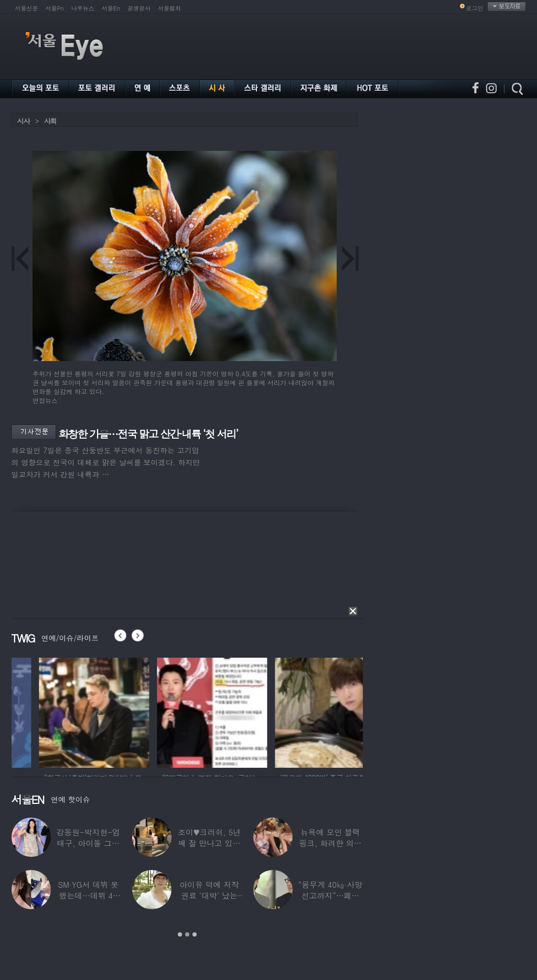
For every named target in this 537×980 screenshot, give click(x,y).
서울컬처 (169, 8)
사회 (50, 121)
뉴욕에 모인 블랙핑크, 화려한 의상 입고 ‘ (330, 843)
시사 (24, 121)
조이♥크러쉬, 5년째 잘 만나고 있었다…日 (209, 843)
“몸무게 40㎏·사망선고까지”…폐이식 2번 (330, 895)
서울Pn (55, 8)
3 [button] (195, 934)
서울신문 (27, 8)
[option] (158, 711)
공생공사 (139, 8)
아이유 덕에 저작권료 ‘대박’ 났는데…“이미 (209, 895)
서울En (111, 8)
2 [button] (187, 934)
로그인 (475, 8)
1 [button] (180, 934)
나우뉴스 (83, 8)
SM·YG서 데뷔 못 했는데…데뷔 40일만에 (88, 895)
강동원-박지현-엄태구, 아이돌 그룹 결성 (88, 843)
